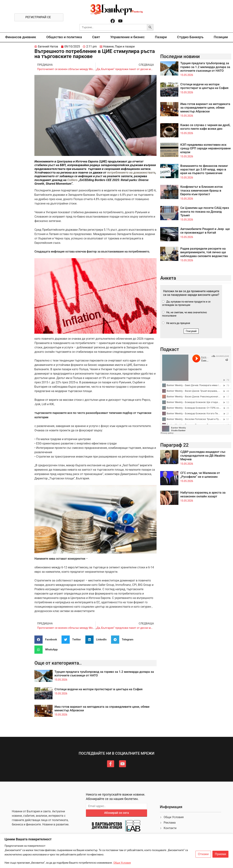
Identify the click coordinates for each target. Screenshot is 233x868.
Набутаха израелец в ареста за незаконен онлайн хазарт (203, 494)
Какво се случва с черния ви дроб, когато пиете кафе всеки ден (205, 127)
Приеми (220, 854)
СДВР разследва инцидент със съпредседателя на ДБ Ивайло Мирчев (203, 455)
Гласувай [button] (191, 331)
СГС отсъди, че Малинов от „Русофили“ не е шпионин (200, 475)
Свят (96, 37)
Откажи (203, 854)
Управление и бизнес (128, 37)
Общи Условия (122, 863)
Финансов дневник (21, 37)
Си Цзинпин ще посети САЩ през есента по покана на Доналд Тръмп (205, 211)
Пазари (161, 37)
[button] (47, 640)
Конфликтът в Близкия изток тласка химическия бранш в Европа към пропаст (202, 190)
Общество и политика (64, 37)
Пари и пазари (125, 46)
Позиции (221, 37)
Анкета (168, 278)
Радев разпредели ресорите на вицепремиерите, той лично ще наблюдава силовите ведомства (204, 252)
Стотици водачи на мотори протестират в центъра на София (98, 689)
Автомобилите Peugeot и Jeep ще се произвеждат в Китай (205, 231)
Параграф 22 (174, 445)
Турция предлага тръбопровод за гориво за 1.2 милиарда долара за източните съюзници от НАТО (205, 67)
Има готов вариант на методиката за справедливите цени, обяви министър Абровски (205, 108)
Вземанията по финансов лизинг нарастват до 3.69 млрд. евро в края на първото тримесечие (204, 169)
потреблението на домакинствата (131, 172)
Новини (108, 46)
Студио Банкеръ (190, 37)
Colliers (73, 180)
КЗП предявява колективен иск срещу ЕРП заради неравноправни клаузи (205, 148)
